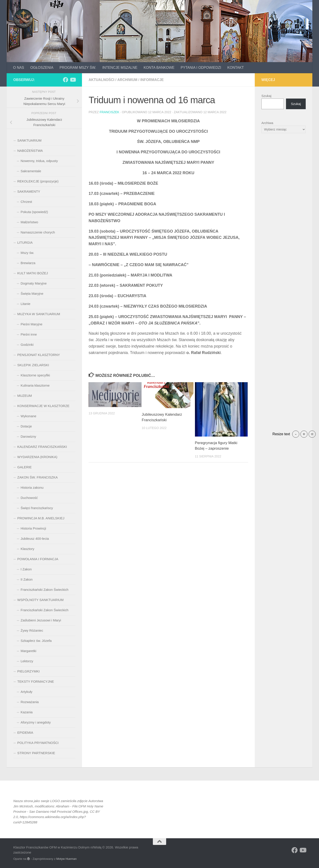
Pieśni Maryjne (31, 324)
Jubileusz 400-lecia (35, 539)
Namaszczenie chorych (38, 232)
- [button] (296, 434)
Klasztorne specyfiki (35, 375)
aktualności (101, 80)
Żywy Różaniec (32, 630)
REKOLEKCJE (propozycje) (38, 181)
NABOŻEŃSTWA (30, 151)
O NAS (19, 68)
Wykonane (28, 416)
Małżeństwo (29, 222)
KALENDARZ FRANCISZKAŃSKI (42, 447)
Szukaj (266, 96)
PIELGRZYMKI (28, 671)
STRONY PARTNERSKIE (36, 753)
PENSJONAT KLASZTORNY (39, 355)
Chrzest (26, 202)
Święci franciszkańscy (37, 508)
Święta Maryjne (32, 294)
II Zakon (27, 579)
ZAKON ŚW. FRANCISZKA (38, 477)
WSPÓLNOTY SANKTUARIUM (40, 600)
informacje (152, 80)
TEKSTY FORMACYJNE (36, 681)
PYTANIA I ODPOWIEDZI (201, 68)
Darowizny (28, 436)
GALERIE (24, 467)
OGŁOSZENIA (42, 68)
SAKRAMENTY (29, 191)
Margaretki (28, 651)
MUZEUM (25, 396)
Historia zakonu (32, 487)
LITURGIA (25, 242)
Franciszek (110, 112)
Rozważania (30, 702)
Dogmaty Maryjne (34, 283)
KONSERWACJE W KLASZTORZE (43, 406)
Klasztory (27, 549)
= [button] (312, 434)
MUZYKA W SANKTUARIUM (39, 314)
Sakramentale (31, 171)
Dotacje (26, 426)
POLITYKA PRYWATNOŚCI (38, 743)
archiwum (127, 80)
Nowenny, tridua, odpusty (39, 161)
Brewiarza (28, 263)
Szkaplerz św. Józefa (36, 641)
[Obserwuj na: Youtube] (73, 80)
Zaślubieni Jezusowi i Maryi (41, 620)
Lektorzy (27, 661)
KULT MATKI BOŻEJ (33, 273)
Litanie (25, 304)
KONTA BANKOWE (159, 68)
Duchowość (29, 498)
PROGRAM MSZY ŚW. (78, 68)
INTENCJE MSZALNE (120, 68)
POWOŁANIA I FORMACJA (38, 559)
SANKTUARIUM (29, 140)
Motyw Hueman (66, 859)
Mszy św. (27, 253)
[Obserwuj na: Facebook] (66, 80)
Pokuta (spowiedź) (34, 212)
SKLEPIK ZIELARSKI (33, 365)
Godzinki (27, 345)
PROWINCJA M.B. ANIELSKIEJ (41, 518)
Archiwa (267, 123)
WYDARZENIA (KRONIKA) (37, 457)
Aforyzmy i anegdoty (36, 722)
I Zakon (26, 569)
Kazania (27, 712)
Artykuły (26, 692)
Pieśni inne (29, 334)
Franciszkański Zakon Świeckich (45, 590)
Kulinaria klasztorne (35, 385)
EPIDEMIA (25, 733)
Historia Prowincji (33, 528)
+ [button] (304, 434)
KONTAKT (235, 68)
